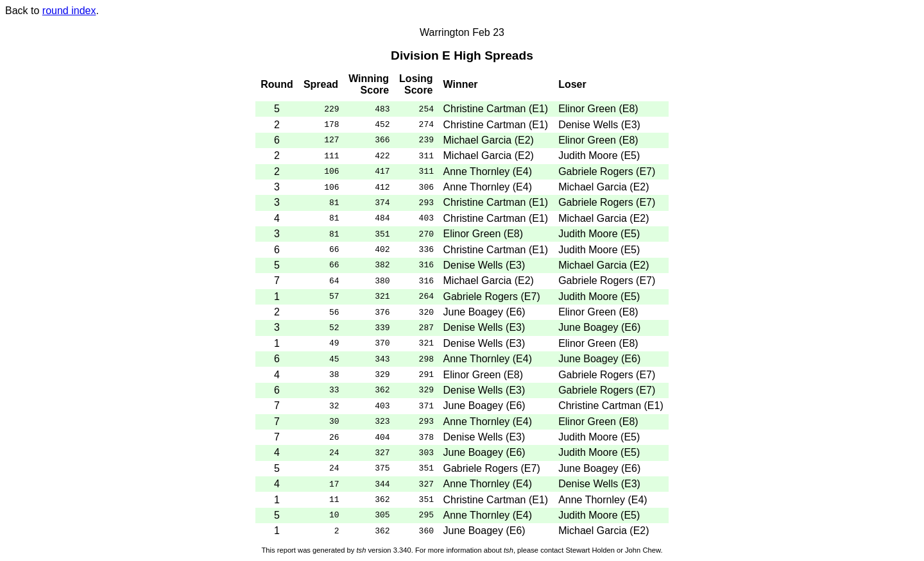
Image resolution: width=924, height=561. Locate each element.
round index (69, 11)
